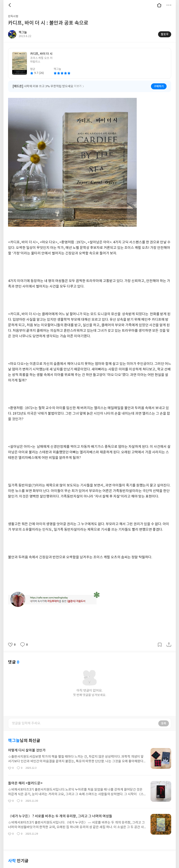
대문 (159, 5)
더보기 (169, 5)
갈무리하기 (160, 645)
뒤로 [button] (10, 5)
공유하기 (169, 645)
